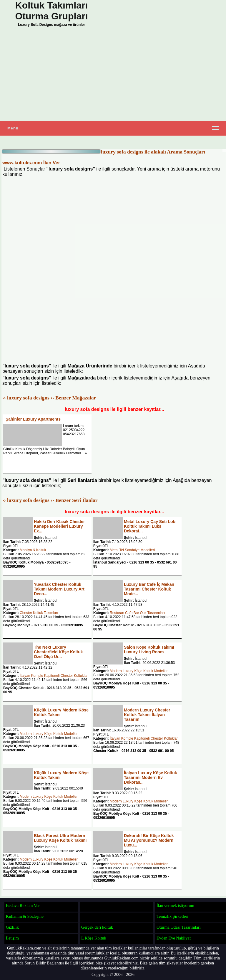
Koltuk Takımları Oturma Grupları (51, 11)
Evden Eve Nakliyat (174, 938)
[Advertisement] (113, 75)
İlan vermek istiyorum (175, 905)
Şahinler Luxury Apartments (33, 419)
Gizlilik (12, 927)
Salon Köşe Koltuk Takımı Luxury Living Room (149, 650)
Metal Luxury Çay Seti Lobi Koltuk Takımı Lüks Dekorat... (150, 526)
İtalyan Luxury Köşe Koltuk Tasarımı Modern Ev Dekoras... (150, 777)
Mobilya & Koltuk (33, 550)
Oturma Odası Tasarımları (179, 927)
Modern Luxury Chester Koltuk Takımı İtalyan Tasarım (147, 715)
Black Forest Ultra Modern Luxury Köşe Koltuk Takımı (60, 838)
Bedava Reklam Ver (23, 905)
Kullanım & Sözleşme (25, 916)
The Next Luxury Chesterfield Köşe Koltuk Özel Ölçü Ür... (58, 652)
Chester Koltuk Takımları (39, 613)
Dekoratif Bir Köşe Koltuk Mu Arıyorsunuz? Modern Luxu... (149, 840)
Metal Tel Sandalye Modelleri (132, 550)
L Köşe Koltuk (94, 938)
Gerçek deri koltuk (97, 927)
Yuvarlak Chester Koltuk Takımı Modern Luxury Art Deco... (59, 589)
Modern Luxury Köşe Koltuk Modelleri (139, 671)
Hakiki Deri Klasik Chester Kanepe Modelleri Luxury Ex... (59, 526)
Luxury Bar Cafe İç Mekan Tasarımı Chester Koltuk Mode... (149, 589)
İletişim (12, 938)
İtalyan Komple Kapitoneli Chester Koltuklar (54, 676)
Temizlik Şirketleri (172, 916)
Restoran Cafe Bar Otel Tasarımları (137, 613)
